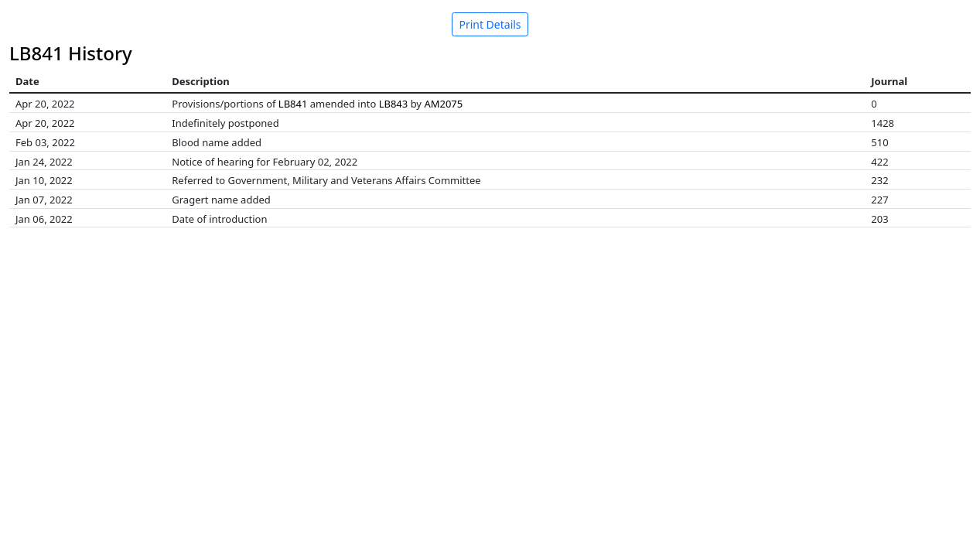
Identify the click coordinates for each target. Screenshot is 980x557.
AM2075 (443, 104)
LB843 (394, 104)
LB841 (293, 104)
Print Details (490, 24)
